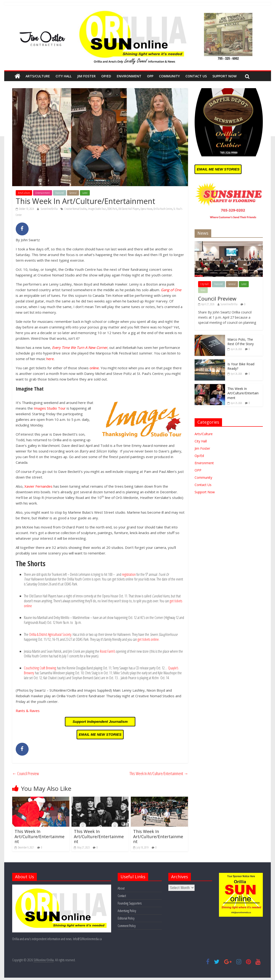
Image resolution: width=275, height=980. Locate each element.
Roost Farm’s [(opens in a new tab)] (107, 651)
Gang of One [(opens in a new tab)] (171, 290)
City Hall (64, 76)
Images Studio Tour (97, 209)
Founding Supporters (130, 903)
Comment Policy (127, 926)
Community (169, 76)
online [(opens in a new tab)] (94, 368)
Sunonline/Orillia (49, 209)
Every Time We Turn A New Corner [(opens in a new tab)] (80, 347)
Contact (122, 896)
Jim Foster (86, 76)
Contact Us (196, 76)
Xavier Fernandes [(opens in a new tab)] (38, 486)
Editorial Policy (126, 918)
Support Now (224, 76)
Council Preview (26, 773)
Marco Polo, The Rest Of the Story (241, 342)
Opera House (146, 209)
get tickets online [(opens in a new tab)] (148, 639)
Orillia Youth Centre (163, 209)
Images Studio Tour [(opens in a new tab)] (50, 408)
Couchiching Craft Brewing (40, 668)
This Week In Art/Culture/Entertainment (159, 773)
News (203, 290)
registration (129, 574)
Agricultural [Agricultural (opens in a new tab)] (55, 634)
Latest (85, 193)
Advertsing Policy (127, 911)
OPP (150, 76)
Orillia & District (39, 634)
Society (67, 634)
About (121, 888)
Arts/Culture (38, 76)
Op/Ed (106, 76)
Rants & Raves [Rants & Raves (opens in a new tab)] (28, 711)
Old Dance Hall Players (129, 209)
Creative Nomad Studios (75, 209)
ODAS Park (112, 209)
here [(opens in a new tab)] (50, 359)
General (73, 193)
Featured (60, 193)
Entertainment (43, 193)
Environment (129, 76)
